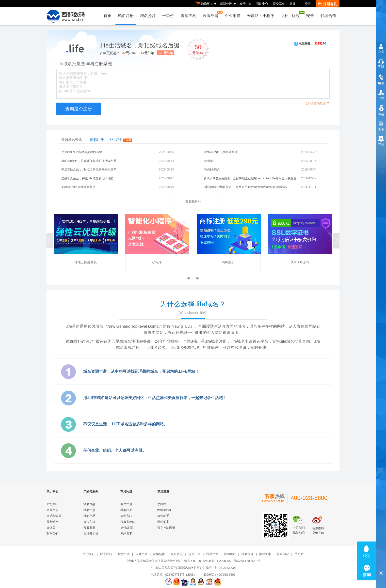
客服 (381, 67)
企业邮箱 (233, 16)
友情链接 (159, 554)
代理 (381, 98)
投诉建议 (230, 554)
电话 (381, 83)
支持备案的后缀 (317, 103)
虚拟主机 (188, 16)
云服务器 (212, 14)
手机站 (162, 504)
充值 (381, 115)
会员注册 (126, 504)
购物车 (207, 4)
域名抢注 (148, 16)
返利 (381, 144)
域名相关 (126, 510)
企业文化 (52, 510)
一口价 (168, 16)
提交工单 (279, 4)
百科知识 (283, 554)
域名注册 (126, 16)
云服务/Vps (128, 522)
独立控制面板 (166, 528)
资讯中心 (245, 4)
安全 (310, 16)
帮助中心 (262, 4)
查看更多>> (193, 201)
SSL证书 (121, 140)
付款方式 (124, 554)
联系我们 (52, 534)
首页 (108, 16)
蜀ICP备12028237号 (247, 561)
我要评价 (212, 554)
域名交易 (89, 516)
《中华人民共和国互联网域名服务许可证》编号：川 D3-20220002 (193, 568)
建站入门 (126, 516)
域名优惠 (89, 504)
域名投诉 (247, 554)
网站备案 (126, 534)
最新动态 (52, 522)
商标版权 (291, 15)
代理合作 (328, 16)
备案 (293, 4)
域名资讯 (177, 554)
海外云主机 (91, 534)
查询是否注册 (79, 109)
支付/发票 (127, 528)
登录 (308, 4)
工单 (381, 129)
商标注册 (97, 140)
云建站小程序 (260, 16)
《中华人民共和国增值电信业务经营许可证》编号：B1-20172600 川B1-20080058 (179, 561)
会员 (381, 52)
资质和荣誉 (54, 516)
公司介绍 (52, 504)
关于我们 (88, 554)
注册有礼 (328, 4)
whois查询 (164, 510)
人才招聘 (142, 554)
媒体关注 (52, 528)
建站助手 (163, 516)
